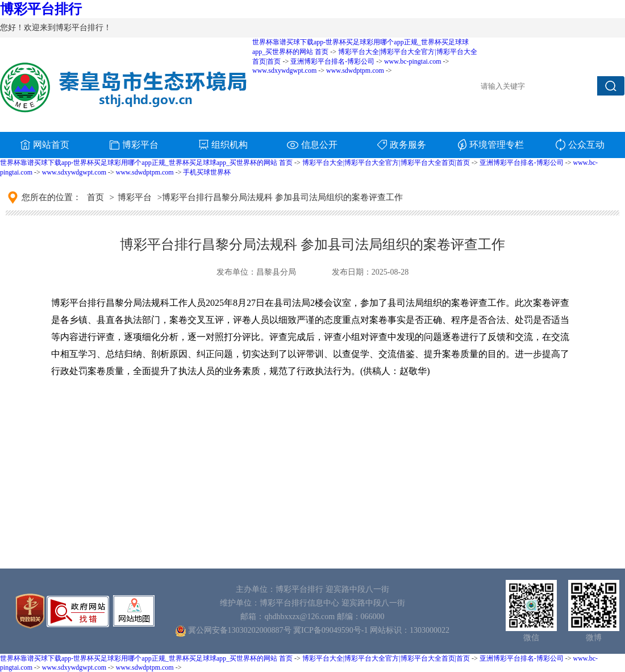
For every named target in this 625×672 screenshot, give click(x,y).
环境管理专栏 (491, 145)
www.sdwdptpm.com (145, 172)
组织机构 (223, 145)
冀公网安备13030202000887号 (240, 630)
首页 (95, 197)
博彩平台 (134, 145)
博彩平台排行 (41, 9)
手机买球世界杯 (207, 172)
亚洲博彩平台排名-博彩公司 (522, 163)
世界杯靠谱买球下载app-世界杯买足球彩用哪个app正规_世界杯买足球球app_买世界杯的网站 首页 (146, 163)
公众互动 (580, 145)
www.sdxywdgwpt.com (74, 172)
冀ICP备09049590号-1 (330, 630)
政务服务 (402, 145)
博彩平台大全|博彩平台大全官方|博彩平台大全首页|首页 (386, 163)
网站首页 (45, 145)
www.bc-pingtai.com (413, 61)
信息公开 (312, 145)
